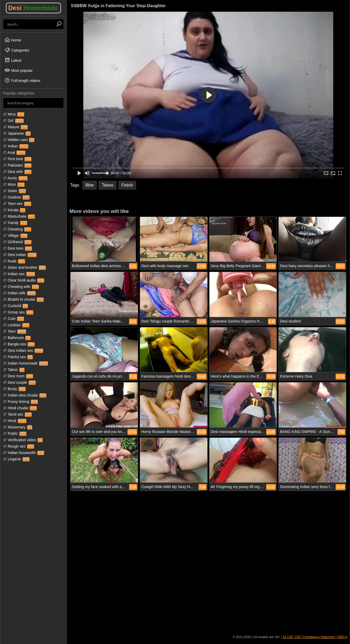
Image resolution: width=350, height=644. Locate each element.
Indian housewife (24, 453)
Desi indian (20, 255)
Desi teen (17, 248)
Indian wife (19, 293)
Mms (14, 114)
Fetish (127, 185)
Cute (13, 319)
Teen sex (17, 204)
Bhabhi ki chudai (23, 299)
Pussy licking (20, 402)
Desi (33, 8)
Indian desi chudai (25, 395)
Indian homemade (25, 363)
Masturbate (19, 216)
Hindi (15, 421)
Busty (14, 389)
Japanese (17, 133)
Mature (15, 127)
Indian (16, 146)
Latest (13, 60)
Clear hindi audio (24, 280)
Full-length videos (22, 80)
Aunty (15, 178)
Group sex (18, 312)
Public (15, 434)
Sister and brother (24, 267)
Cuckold (15, 306)
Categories (17, 50)
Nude (14, 261)
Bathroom (17, 338)
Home (13, 40)
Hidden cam (19, 140)
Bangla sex (19, 344)
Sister (14, 191)
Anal (14, 152)
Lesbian (16, 325)
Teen (15, 331)
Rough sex (18, 446)
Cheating (17, 229)
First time (17, 159)
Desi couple (19, 382)
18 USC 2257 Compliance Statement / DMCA (315, 637)
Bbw (90, 185)
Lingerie (16, 459)
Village (15, 236)
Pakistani (17, 165)
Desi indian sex (23, 350)
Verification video (23, 440)
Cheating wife (21, 287)
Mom (14, 184)
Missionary (18, 427)
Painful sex (18, 357)
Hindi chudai (20, 408)
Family (15, 223)
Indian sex (19, 274)
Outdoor (16, 197)
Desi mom (18, 376)
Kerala (14, 210)
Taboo (14, 370)
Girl (13, 121)
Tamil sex (17, 414)
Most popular (18, 70)
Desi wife (17, 172)
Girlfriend (17, 242)
